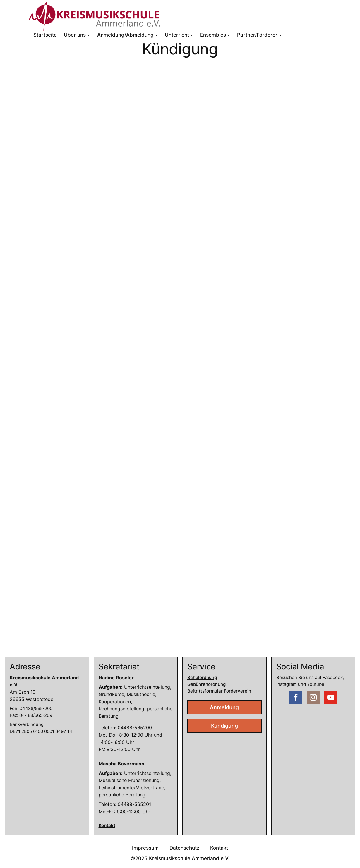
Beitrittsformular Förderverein (219, 691)
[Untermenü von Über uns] (89, 35)
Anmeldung (224, 707)
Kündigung (224, 726)
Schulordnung (202, 678)
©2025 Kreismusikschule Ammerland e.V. (180, 858)
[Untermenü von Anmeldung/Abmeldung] (156, 35)
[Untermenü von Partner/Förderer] (280, 35)
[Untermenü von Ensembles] (229, 35)
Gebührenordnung (206, 684)
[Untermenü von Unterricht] (192, 35)
